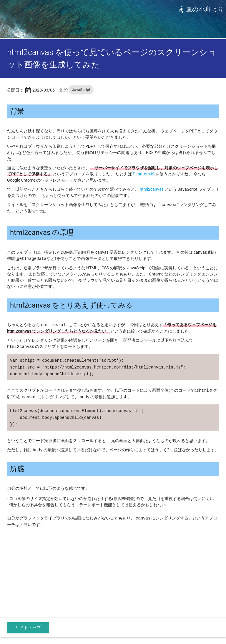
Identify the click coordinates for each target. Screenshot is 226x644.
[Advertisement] (113, 565)
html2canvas (152, 189)
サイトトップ (28, 624)
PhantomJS (144, 174)
